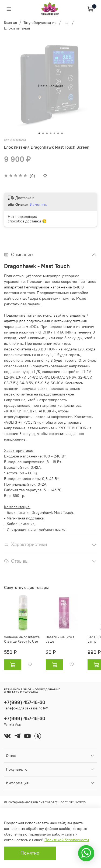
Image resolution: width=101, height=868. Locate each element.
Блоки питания (17, 28)
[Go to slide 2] (43, 133)
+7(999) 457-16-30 (25, 702)
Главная (11, 23)
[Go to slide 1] (39, 133)
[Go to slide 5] (54, 133)
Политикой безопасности (67, 840)
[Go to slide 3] (47, 133)
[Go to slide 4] (51, 133)
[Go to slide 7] (62, 133)
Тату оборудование (40, 23)
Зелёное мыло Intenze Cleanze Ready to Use (22, 639)
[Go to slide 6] (58, 133)
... (66, 23)
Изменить (39, 204)
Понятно (30, 853)
